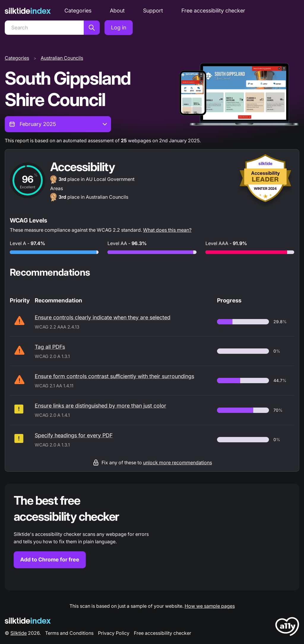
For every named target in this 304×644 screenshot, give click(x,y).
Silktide (19, 633)
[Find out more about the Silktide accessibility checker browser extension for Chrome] (152, 537)
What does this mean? (167, 230)
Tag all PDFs (50, 347)
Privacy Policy (114, 633)
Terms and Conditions (69, 633)
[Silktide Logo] (28, 621)
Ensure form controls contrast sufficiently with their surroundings (114, 376)
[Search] (44, 28)
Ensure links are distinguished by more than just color (100, 406)
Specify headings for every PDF (74, 435)
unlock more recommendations (178, 463)
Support (153, 11)
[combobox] (58, 124)
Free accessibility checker (213, 11)
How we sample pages (210, 606)
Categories (78, 11)
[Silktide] (28, 11)
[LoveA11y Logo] (287, 628)
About (117, 11)
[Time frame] (58, 124)
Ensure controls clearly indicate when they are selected (103, 317)
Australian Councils (62, 58)
